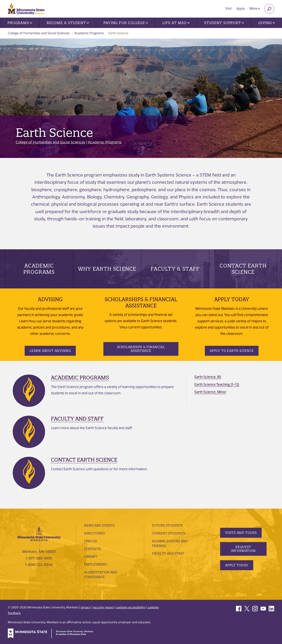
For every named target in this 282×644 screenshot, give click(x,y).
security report (103, 607)
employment (96, 564)
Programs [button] (20, 23)
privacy (86, 607)
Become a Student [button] (68, 23)
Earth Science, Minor (210, 392)
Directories (94, 533)
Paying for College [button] (126, 23)
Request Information (243, 549)
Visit (229, 9)
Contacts (92, 549)
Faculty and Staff (77, 419)
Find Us (90, 541)
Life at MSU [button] (176, 23)
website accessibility (131, 607)
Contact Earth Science (243, 269)
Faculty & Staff (175, 269)
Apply (241, 9)
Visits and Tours (241, 533)
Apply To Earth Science (232, 351)
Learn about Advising (50, 351)
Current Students (169, 533)
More (255, 9)
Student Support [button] (224, 23)
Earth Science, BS (208, 377)
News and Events (99, 525)
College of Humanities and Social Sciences (39, 33)
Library (91, 557)
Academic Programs (89, 33)
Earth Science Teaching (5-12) (217, 385)
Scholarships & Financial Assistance (141, 349)
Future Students (167, 525)
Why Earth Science (107, 269)
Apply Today (237, 565)
